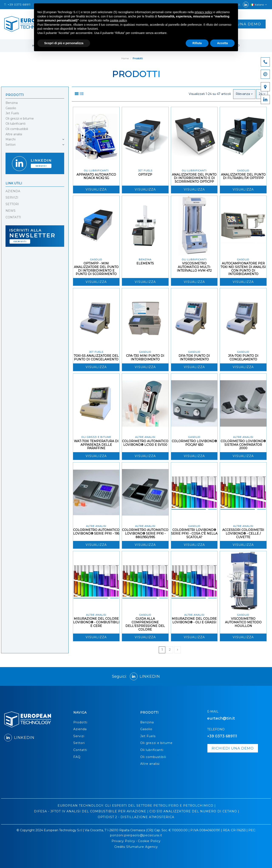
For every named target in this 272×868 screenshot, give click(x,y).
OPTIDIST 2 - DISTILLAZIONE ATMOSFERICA (136, 817)
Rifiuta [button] (197, 43)
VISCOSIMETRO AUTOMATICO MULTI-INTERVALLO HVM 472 (194, 267)
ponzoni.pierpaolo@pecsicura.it (136, 835)
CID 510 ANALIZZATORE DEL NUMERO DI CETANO (193, 811)
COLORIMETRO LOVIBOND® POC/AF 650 (194, 443)
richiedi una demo (233, 748)
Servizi (79, 736)
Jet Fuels (12, 113)
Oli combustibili (17, 129)
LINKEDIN (145, 676)
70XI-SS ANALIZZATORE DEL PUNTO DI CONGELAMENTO (96, 358)
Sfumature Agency (142, 847)
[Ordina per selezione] (244, 94)
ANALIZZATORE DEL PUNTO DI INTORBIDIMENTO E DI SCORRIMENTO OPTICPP (194, 178)
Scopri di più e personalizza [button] (64, 43)
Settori (11, 145)
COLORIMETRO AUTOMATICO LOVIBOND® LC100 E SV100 (145, 443)
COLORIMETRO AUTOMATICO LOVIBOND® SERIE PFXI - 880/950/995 (145, 534)
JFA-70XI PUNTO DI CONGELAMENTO (243, 358)
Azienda (80, 729)
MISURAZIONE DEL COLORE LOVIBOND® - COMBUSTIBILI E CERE (96, 622)
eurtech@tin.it (221, 718)
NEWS (11, 211)
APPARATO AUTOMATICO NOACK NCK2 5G (96, 176)
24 (262, 94)
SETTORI (12, 204)
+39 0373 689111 (222, 736)
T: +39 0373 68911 (18, 4)
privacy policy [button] (204, 12)
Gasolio (11, 108)
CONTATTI (13, 217)
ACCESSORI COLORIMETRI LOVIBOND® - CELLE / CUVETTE (243, 534)
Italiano (259, 5)
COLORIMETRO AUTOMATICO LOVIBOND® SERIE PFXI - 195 (96, 532)
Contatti (80, 750)
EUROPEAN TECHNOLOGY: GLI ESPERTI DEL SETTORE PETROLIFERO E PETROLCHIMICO (135, 806)
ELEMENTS (145, 263)
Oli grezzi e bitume (20, 119)
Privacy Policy (123, 841)
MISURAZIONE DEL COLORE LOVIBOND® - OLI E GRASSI (194, 620)
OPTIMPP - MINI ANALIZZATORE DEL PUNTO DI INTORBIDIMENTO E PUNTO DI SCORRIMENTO (96, 269)
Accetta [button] (222, 43)
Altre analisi (14, 134)
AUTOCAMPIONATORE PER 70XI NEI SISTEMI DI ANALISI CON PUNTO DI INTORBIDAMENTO (243, 269)
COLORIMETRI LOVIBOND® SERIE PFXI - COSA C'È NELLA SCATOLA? (194, 534)
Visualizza (96, 189)
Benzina (12, 103)
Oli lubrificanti (16, 124)
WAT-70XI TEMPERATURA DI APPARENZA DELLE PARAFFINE (96, 445)
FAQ (77, 757)
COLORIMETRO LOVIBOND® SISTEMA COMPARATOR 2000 (243, 445)
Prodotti (15, 95)
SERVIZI (12, 198)
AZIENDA (13, 191)
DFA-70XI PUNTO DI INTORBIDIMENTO (194, 358)
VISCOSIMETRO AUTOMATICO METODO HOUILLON (243, 622)
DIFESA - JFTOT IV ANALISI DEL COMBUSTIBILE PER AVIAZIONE (90, 811)
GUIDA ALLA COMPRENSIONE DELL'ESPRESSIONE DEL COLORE (145, 624)
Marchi (11, 139)
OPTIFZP (145, 175)
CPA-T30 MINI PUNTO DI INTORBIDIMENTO (145, 358)
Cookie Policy (149, 841)
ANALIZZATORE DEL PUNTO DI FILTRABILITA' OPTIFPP (243, 176)
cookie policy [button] (118, 20)
